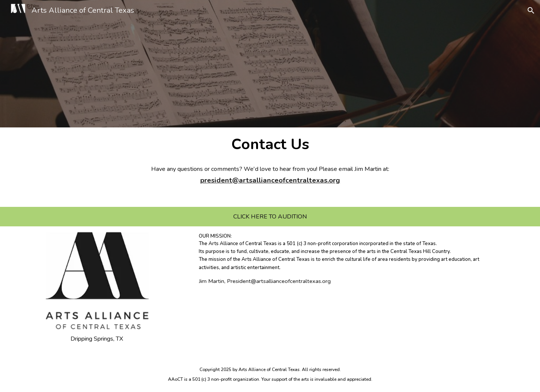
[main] (270, 144)
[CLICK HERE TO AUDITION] (270, 217)
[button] (531, 10)
